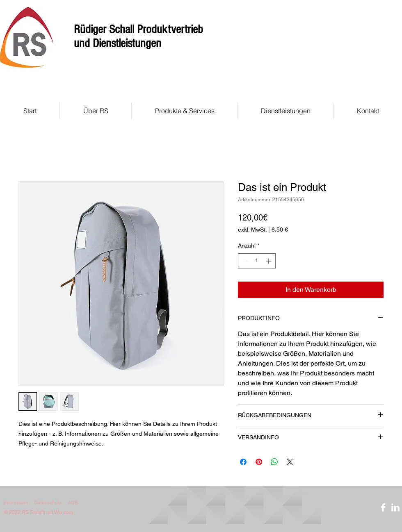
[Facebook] (383, 507)
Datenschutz (48, 502)
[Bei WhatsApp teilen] (274, 462)
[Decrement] (244, 261)
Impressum (16, 502)
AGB (73, 502)
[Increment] (269, 261)
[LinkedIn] (395, 507)
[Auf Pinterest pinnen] (259, 462)
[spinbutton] (257, 261)
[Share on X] (290, 462)
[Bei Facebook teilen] (243, 462)
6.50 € (280, 230)
